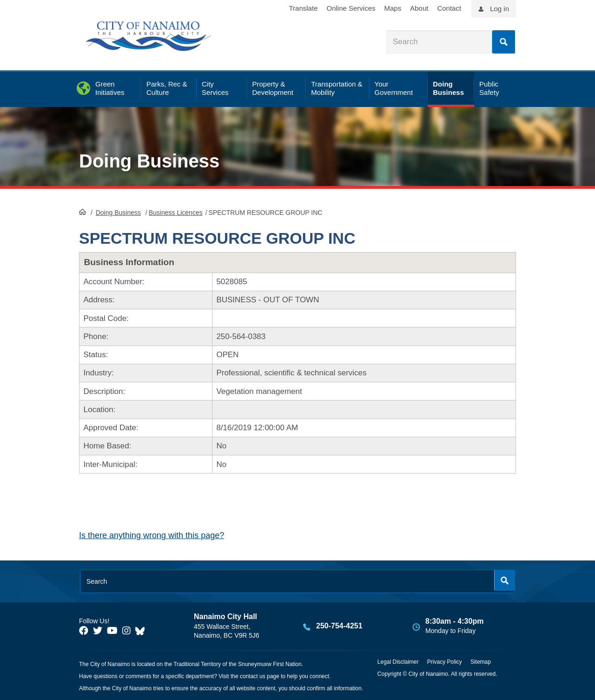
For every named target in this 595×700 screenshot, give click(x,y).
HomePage (83, 212)
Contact (449, 8)
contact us (253, 676)
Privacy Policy (445, 662)
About (419, 8)
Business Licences (176, 213)
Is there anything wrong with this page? (152, 535)
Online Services (351, 8)
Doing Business (149, 161)
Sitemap (481, 662)
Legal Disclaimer (398, 662)
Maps (393, 8)
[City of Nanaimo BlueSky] (142, 631)
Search (503, 42)
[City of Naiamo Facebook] (84, 631)
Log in (499, 9)
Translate (304, 8)
